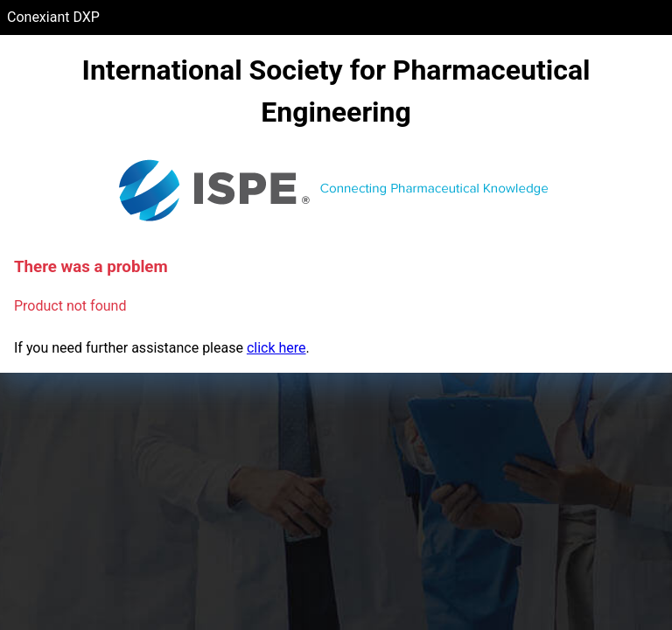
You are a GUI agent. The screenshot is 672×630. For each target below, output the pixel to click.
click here (276, 348)
